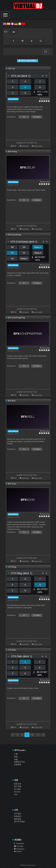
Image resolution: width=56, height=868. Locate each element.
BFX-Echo (12, 484)
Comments (25, 146)
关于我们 (18, 814)
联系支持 (18, 784)
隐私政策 (18, 819)
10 (32, 735)
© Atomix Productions (28, 865)
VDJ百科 (17, 789)
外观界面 (18, 765)
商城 (16, 757)
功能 (16, 759)
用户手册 (18, 787)
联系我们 (18, 816)
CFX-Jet (11, 69)
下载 (16, 754)
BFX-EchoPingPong (16, 318)
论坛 (16, 794)
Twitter (18, 851)
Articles (17, 792)
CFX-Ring (12, 567)
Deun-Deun (46, 99)
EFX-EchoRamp (14, 235)
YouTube (19, 846)
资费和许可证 (19, 762)
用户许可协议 (19, 822)
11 (38, 735)
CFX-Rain (12, 650)
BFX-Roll (12, 401)
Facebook (19, 844)
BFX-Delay (12, 152)
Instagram (19, 849)
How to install (38, 146)
